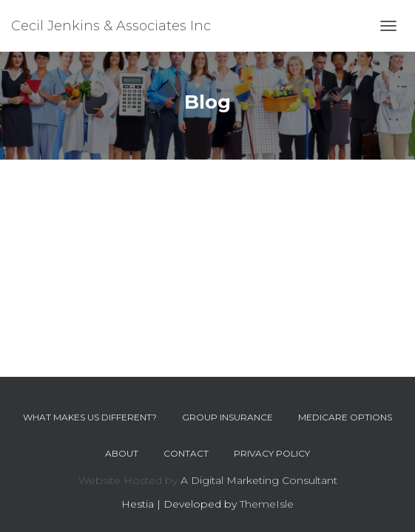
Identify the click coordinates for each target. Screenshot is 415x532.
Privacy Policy (272, 453)
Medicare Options (345, 417)
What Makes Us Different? (90, 417)
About (122, 453)
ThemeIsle (267, 504)
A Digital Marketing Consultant (259, 480)
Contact (186, 453)
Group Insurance (227, 417)
